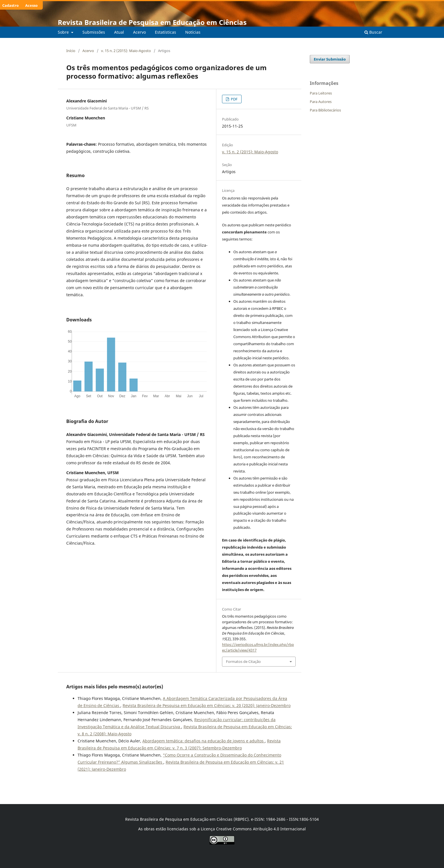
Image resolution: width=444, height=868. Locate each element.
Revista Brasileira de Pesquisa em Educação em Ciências (152, 22)
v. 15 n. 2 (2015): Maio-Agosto (126, 51)
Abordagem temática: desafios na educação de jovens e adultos (204, 741)
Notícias (193, 32)
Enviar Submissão (330, 59)
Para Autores (321, 102)
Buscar (373, 32)
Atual (119, 32)
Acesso (31, 5)
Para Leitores (321, 93)
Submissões (94, 32)
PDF (234, 99)
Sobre (64, 32)
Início (71, 51)
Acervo (139, 32)
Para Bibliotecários (325, 110)
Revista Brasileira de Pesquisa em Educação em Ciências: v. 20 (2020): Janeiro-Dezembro (207, 705)
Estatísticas (166, 32)
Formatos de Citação (243, 661)
